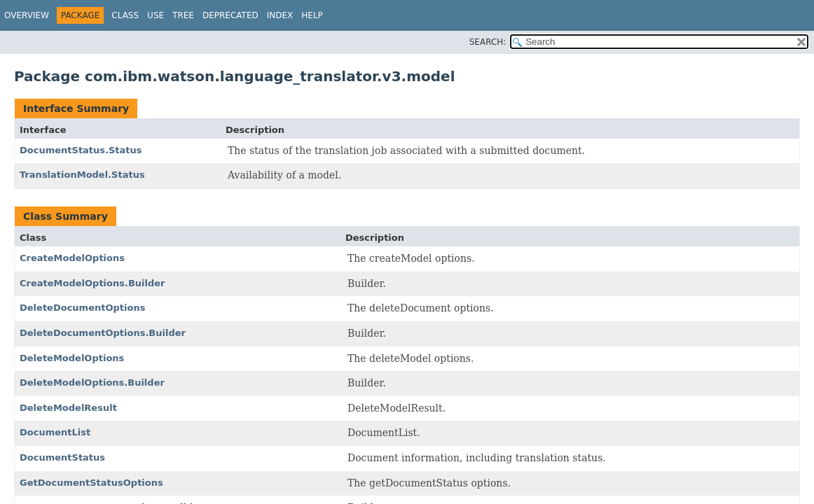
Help (312, 15)
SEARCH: (488, 42)
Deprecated (230, 15)
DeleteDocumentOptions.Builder (103, 333)
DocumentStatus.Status (81, 150)
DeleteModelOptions (72, 358)
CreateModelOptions (72, 258)
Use (156, 15)
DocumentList (55, 432)
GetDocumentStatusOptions (91, 483)
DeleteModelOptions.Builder (92, 383)
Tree (183, 15)
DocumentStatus (62, 457)
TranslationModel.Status (82, 175)
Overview (27, 15)
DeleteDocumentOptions (82, 308)
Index (280, 15)
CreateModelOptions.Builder (92, 283)
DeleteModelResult (68, 408)
